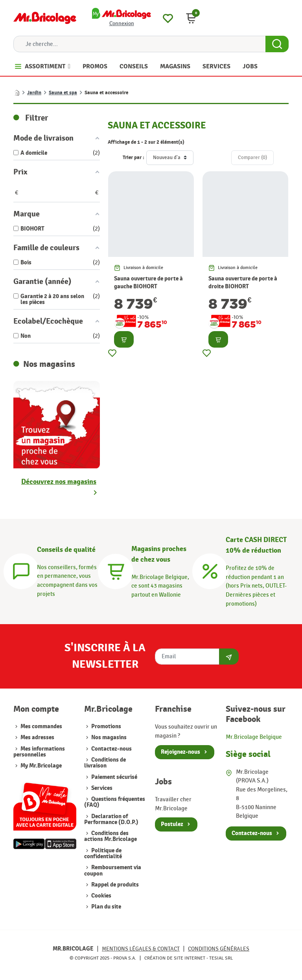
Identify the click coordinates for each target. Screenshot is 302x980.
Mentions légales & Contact (141, 949)
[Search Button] (277, 44)
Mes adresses (37, 737)
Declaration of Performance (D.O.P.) (111, 819)
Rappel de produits (115, 885)
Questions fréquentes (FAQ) (115, 802)
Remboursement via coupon (113, 870)
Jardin (34, 93)
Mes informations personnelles (39, 752)
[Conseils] (21, 570)
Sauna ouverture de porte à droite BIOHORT (243, 283)
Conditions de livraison (105, 763)
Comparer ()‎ (252, 158)
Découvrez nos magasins (59, 482)
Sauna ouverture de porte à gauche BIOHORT (148, 283)
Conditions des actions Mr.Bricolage (110, 836)
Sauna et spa (63, 93)
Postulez (172, 824)
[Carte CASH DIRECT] (210, 570)
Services (102, 788)
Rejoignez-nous (180, 752)
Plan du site (106, 907)
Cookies (101, 896)
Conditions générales (219, 949)
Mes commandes (41, 726)
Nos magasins (109, 737)
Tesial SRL (221, 958)
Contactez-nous (111, 749)
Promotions (106, 726)
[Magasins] (116, 570)
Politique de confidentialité (103, 854)
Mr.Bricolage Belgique (254, 737)
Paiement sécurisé (114, 777)
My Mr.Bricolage (41, 766)
